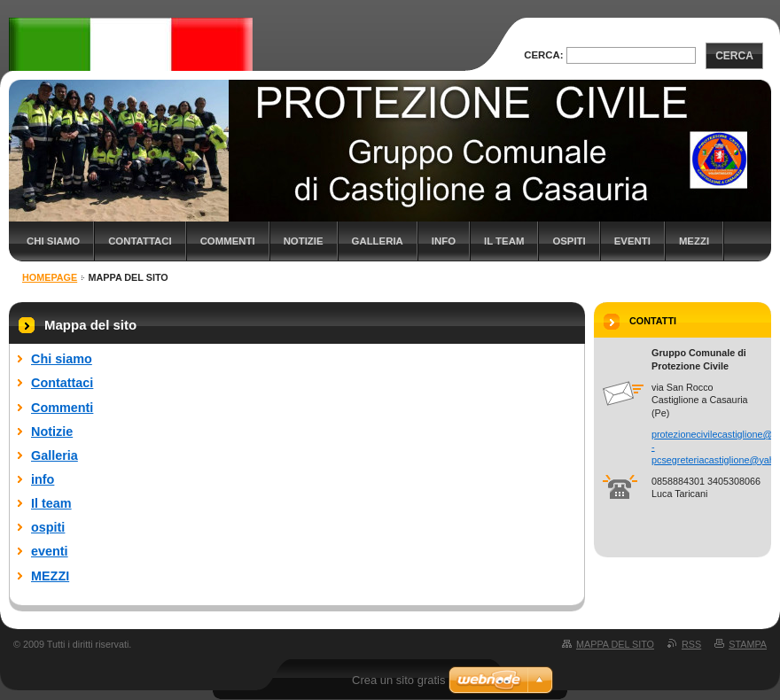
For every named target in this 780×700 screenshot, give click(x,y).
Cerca (734, 56)
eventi (632, 241)
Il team (504, 241)
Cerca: (543, 55)
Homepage (50, 277)
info (444, 241)
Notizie (304, 241)
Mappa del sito (615, 644)
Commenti (228, 241)
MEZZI (694, 241)
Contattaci (140, 241)
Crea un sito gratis (399, 680)
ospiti (569, 241)
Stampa (748, 644)
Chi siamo (53, 241)
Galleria (378, 241)
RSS (691, 644)
